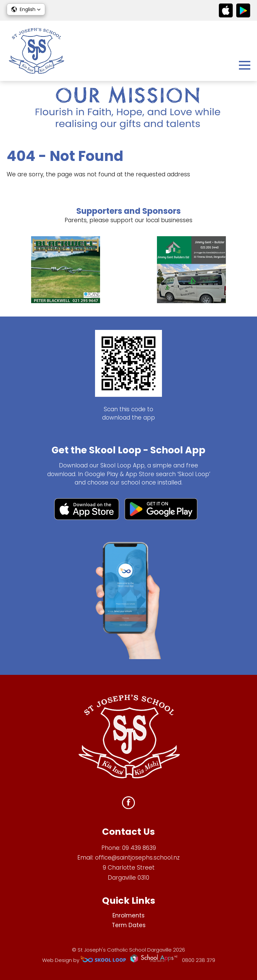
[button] (26, 9)
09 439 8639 (139, 848)
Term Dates (129, 925)
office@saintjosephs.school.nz (137, 858)
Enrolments (128, 915)
